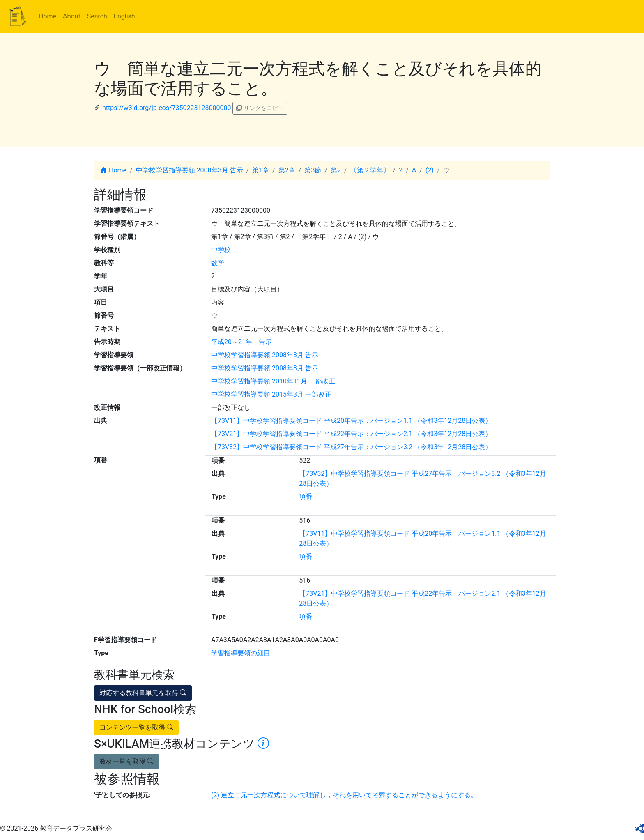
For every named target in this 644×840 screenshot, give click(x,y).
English (124, 16)
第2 (336, 170)
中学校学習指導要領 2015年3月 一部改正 (271, 394)
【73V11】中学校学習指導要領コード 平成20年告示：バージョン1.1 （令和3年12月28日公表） (351, 421)
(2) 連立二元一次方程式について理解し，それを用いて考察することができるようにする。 (344, 795)
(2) (430, 170)
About (72, 16)
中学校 (221, 250)
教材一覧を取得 (126, 761)
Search (97, 16)
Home (47, 16)
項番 (306, 497)
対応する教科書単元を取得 (143, 693)
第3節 (313, 170)
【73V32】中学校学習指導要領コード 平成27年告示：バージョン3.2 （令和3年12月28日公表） (351, 447)
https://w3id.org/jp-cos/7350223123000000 (167, 108)
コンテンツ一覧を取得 (136, 727)
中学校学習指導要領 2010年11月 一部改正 (273, 381)
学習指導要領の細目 (241, 653)
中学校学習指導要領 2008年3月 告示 (190, 170)
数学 (218, 263)
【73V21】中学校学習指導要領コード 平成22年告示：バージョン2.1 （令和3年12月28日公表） (351, 434)
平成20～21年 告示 (241, 342)
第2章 (287, 170)
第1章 (261, 170)
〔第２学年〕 (370, 170)
